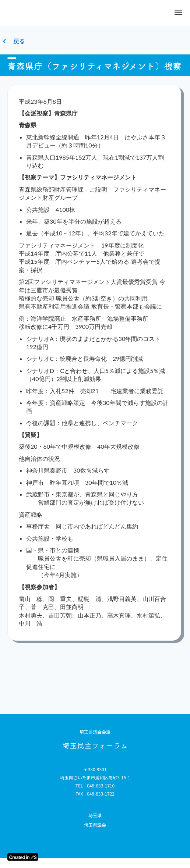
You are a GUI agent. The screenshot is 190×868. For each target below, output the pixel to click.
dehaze (178, 13)
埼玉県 (95, 815)
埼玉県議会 (95, 825)
